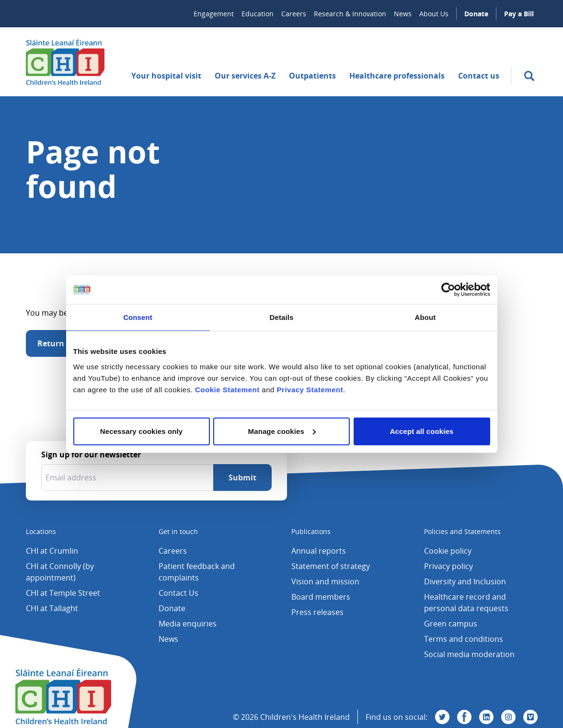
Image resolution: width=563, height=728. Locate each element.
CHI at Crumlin (52, 551)
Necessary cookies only (141, 431)
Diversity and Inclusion (465, 581)
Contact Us (178, 593)
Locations (41, 531)
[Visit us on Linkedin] (486, 717)
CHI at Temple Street (63, 593)
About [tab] (425, 317)
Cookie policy (448, 551)
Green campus (451, 624)
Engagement (214, 14)
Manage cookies (282, 431)
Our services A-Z (245, 76)
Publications (311, 531)
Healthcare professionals (397, 76)
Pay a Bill (519, 14)
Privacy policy (448, 566)
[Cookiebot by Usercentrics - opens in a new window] (448, 290)
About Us (434, 14)
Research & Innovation (350, 14)
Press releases (317, 612)
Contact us (479, 76)
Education (258, 14)
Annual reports (319, 551)
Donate (476, 14)
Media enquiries (188, 624)
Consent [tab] (138, 317)
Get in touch (178, 531)
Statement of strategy (331, 566)
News (403, 14)
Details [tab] (282, 317)
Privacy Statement (310, 389)
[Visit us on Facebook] (464, 717)
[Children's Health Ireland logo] (65, 62)
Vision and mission (325, 581)
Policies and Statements (462, 531)
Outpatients (312, 76)
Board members (321, 597)
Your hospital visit (166, 76)
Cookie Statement (227, 389)
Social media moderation (469, 654)
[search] (529, 76)
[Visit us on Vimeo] (530, 717)
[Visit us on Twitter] (442, 717)
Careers (294, 14)
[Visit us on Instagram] (508, 717)
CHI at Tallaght (52, 608)
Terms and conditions (464, 639)
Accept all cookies (422, 431)
